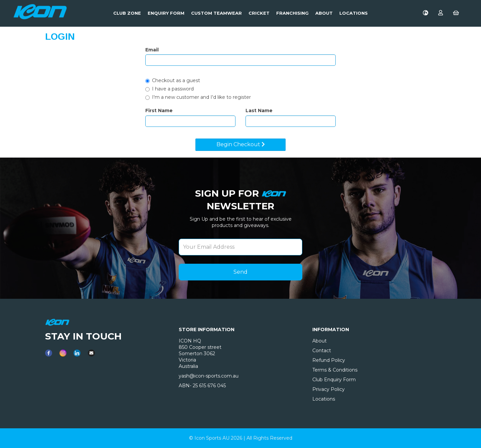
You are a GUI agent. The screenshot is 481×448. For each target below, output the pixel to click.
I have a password (170, 89)
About (324, 13)
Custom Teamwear (216, 13)
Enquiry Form (166, 13)
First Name (159, 110)
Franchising (292, 13)
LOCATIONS (354, 13)
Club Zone (127, 13)
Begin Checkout (241, 144)
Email (152, 50)
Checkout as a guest (173, 80)
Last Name (259, 110)
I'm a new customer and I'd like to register (198, 97)
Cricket (259, 13)
